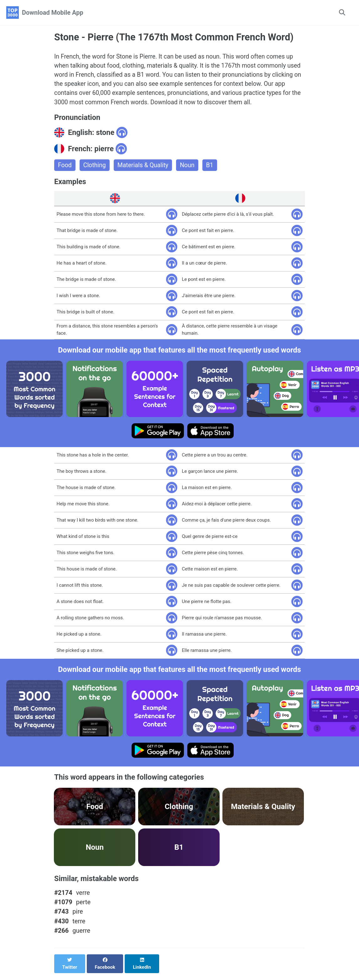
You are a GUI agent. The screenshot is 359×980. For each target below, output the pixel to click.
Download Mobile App (53, 13)
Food (65, 167)
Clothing (95, 167)
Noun (190, 167)
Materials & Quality (145, 167)
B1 (213, 167)
